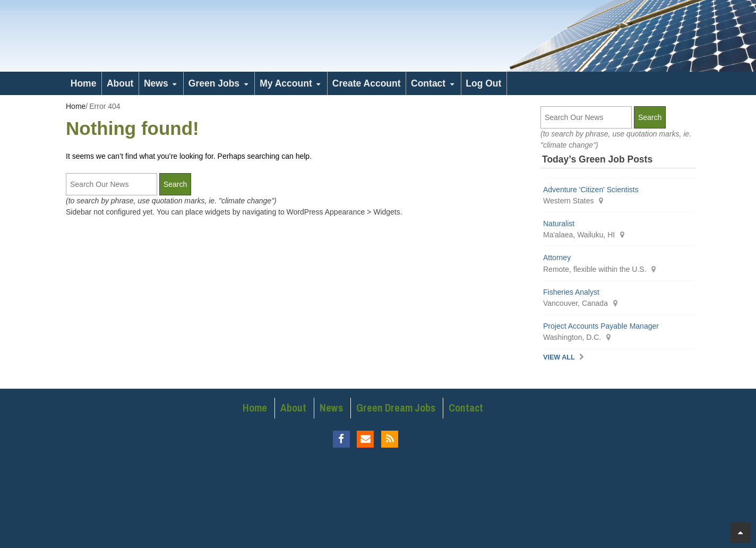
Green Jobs (214, 83)
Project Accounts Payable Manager (601, 326)
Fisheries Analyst (571, 292)
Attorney (557, 258)
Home (84, 83)
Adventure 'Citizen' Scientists (591, 190)
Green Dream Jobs (396, 408)
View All (559, 357)
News (156, 83)
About (120, 83)
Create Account (367, 83)
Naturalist (559, 224)
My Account (286, 83)
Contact (428, 83)
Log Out (483, 83)
